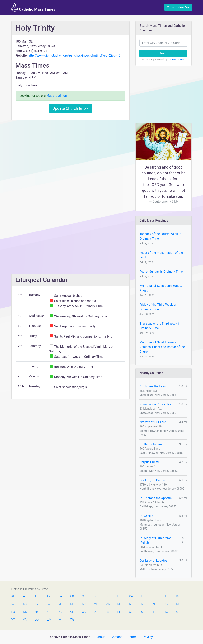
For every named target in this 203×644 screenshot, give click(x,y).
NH (178, 604)
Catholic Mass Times (33, 7)
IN (178, 596)
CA (60, 596)
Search (164, 53)
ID (154, 596)
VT (13, 620)
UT (178, 612)
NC (49, 612)
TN (155, 612)
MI (95, 604)
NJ (13, 612)
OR (96, 612)
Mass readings (57, 96)
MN (108, 604)
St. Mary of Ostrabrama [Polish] (155, 540)
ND (60, 612)
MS (119, 604)
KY (37, 604)
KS (25, 604)
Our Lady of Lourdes (153, 561)
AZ (37, 596)
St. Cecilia (146, 516)
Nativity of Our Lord (153, 422)
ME (60, 604)
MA (84, 604)
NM (25, 612)
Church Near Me (178, 7)
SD (143, 612)
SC (131, 612)
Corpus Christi (149, 462)
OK (84, 612)
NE (155, 604)
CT (84, 596)
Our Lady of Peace (152, 480)
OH (72, 612)
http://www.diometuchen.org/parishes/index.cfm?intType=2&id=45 (74, 55)
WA (37, 620)
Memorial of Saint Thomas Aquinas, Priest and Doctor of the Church (162, 347)
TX (166, 612)
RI (119, 612)
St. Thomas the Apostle (155, 498)
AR (48, 596)
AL (13, 596)
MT (143, 604)
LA (48, 604)
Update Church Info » (71, 108)
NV (166, 604)
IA (13, 604)
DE (96, 596)
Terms (132, 637)
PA (107, 612)
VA (25, 620)
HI (142, 596)
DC (108, 596)
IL (165, 596)
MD (72, 604)
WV (49, 620)
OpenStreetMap (177, 60)
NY (37, 612)
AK (25, 596)
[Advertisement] (71, 152)
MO (131, 604)
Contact (116, 637)
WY (72, 620)
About (101, 637)
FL (119, 596)
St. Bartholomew (151, 444)
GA (131, 596)
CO (72, 596)
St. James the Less (152, 386)
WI (60, 620)
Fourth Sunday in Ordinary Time (161, 272)
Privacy (148, 637)
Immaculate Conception (156, 404)
